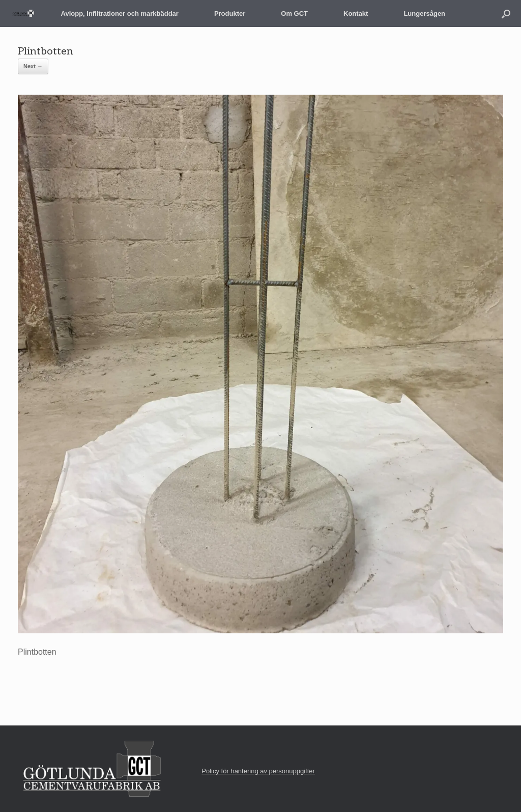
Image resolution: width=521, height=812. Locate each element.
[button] (506, 13)
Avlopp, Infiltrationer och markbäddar (120, 13)
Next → (33, 66)
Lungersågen (424, 13)
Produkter (230, 13)
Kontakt (356, 13)
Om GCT (294, 13)
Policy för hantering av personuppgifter (258, 771)
